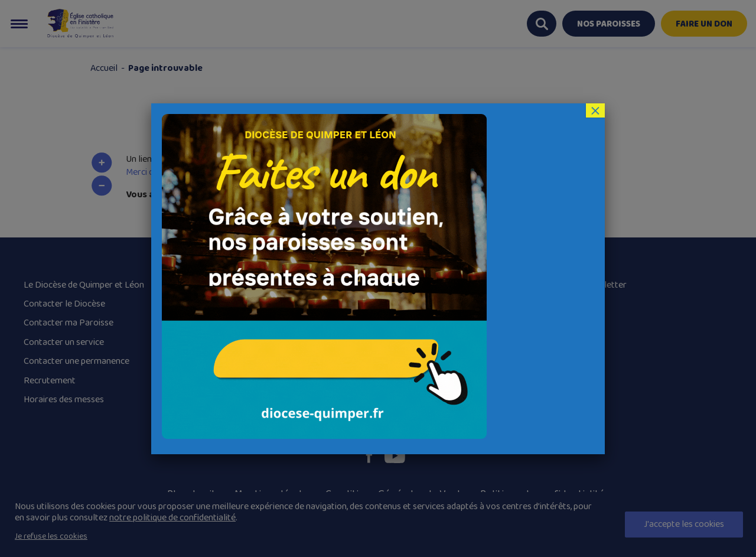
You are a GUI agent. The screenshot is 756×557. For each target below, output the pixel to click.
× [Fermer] (595, 110)
